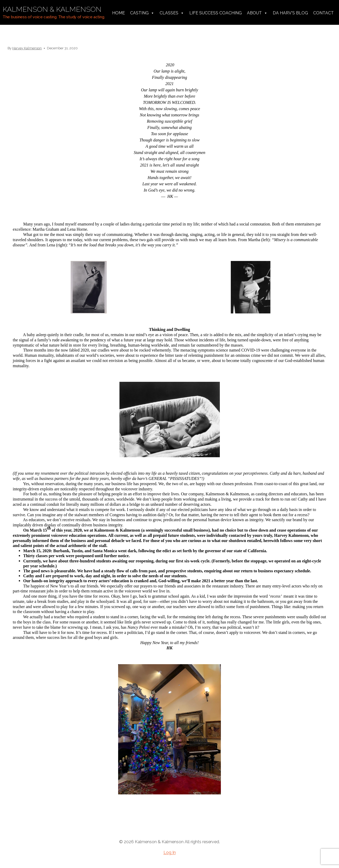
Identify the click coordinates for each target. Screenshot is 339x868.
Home (119, 13)
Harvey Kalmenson (27, 48)
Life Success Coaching (216, 13)
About (257, 13)
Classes (172, 13)
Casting (142, 13)
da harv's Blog (290, 13)
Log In (170, 852)
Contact (323, 13)
